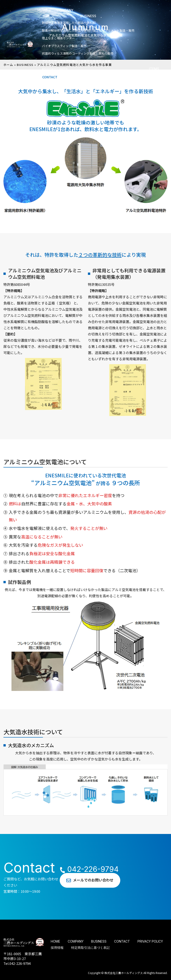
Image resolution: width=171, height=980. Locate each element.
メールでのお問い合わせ (93, 880)
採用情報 (57, 948)
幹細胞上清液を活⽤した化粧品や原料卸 (69, 23)
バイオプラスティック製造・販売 (64, 46)
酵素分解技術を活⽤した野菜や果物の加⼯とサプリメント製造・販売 (88, 30)
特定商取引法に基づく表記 (90, 948)
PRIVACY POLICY (150, 941)
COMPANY (65, 10)
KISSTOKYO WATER (55, 69)
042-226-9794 (85, 869)
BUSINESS (88, 16)
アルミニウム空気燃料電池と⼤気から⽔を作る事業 (76, 61)
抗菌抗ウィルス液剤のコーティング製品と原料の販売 (78, 53)
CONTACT (50, 77)
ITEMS (154, 69)
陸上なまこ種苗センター (58, 38)
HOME (42, 10)
